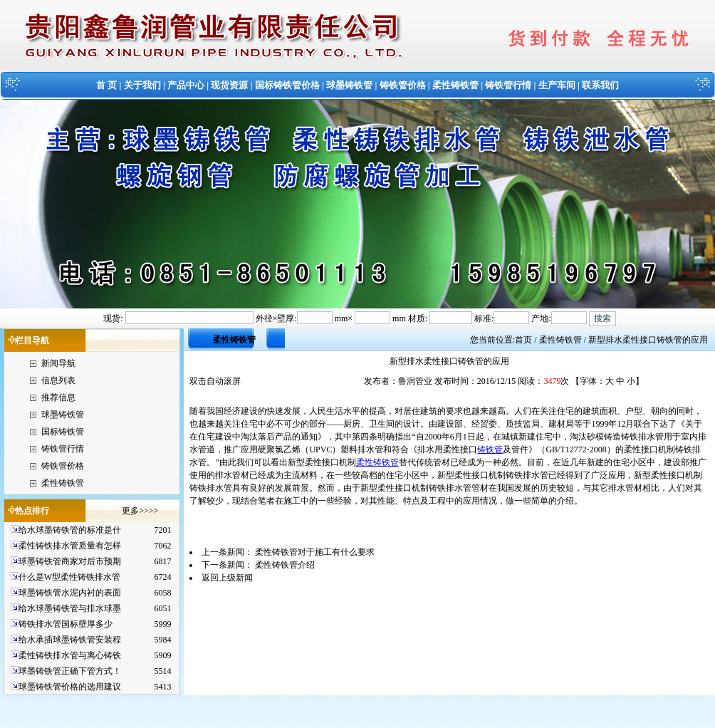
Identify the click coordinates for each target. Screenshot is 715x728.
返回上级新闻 (227, 578)
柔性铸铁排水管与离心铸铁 (70, 655)
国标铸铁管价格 (287, 85)
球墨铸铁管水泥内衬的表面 (70, 593)
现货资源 (229, 85)
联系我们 (600, 85)
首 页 (106, 85)
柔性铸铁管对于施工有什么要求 (315, 552)
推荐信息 (58, 397)
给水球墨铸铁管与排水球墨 (70, 608)
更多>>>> (140, 511)
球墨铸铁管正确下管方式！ (70, 671)
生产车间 (557, 85)
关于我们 (142, 85)
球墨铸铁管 (349, 85)
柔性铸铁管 (455, 85)
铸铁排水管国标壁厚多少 (66, 624)
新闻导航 (58, 363)
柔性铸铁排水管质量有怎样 (70, 546)
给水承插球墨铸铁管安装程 (70, 640)
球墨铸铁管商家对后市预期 (70, 561)
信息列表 (58, 380)
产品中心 (186, 85)
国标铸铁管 (63, 432)
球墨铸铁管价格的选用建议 (70, 687)
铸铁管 (490, 449)
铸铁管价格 (403, 85)
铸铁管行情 (508, 85)
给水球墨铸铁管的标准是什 (70, 530)
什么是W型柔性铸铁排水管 (69, 577)
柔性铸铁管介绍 (285, 565)
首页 (523, 340)
